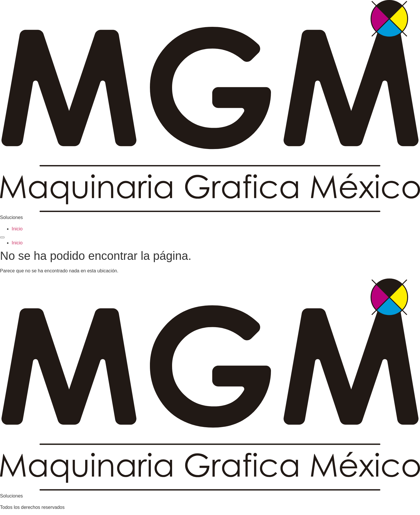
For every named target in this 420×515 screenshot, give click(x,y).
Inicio (17, 229)
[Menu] (2, 237)
